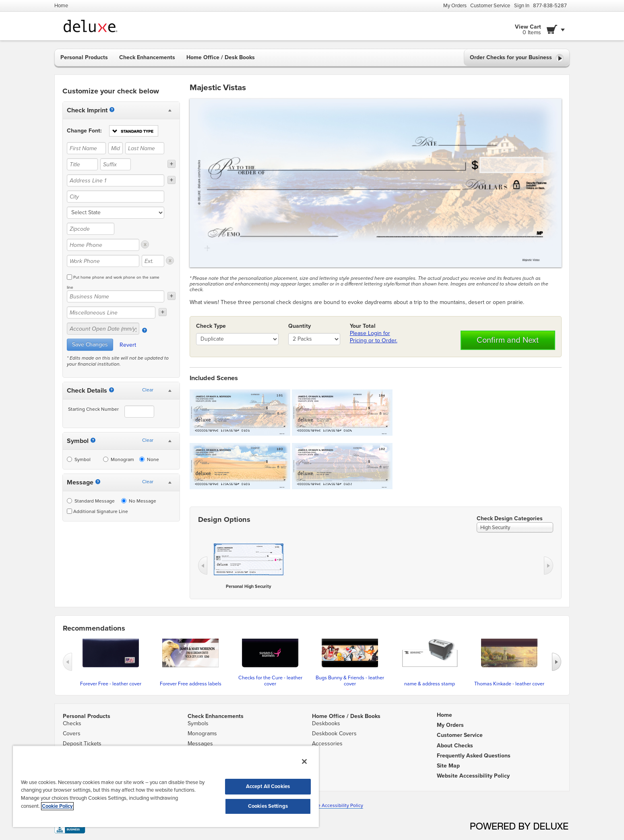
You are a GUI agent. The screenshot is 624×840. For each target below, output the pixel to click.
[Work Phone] (103, 261)
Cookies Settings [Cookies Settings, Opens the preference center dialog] (268, 806)
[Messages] (98, 482)
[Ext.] (153, 261)
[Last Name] (145, 148)
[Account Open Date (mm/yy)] (103, 329)
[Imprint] (112, 110)
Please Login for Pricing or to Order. (374, 337)
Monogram (119, 459)
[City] (116, 197)
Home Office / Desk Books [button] (221, 57)
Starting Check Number (93, 409)
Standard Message (91, 501)
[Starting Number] (112, 390)
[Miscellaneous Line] (111, 312)
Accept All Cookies (268, 786)
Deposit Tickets (82, 744)
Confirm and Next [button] (508, 340)
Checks (72, 723)
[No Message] (124, 501)
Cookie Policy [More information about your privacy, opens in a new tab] (57, 806)
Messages (200, 744)
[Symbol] (93, 440)
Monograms (202, 733)
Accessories (327, 744)
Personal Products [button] (84, 57)
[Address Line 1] (116, 180)
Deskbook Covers (334, 733)
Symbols (198, 723)
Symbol (79, 459)
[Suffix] (116, 164)
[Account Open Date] (145, 330)
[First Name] (86, 148)
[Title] (82, 164)
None (149, 459)
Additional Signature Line (97, 511)
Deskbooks (326, 723)
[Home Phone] (103, 245)
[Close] (304, 761)
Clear (148, 390)
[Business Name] (116, 296)
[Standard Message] (69, 501)
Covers (72, 733)
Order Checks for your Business (517, 58)
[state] (116, 213)
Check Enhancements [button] (147, 57)
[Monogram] (106, 459)
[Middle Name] (115, 148)
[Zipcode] (91, 229)
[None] (142, 459)
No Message (139, 501)
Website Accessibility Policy (333, 805)
